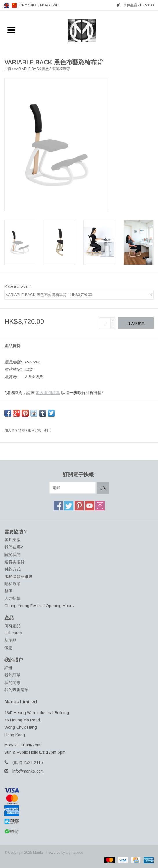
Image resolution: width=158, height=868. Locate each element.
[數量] (105, 323)
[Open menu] (11, 30)
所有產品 (12, 626)
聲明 (8, 591)
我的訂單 (12, 675)
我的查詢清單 (17, 690)
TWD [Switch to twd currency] (55, 5)
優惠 (8, 648)
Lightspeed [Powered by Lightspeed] (75, 853)
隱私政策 (12, 584)
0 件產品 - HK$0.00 (135, 5)
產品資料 (12, 346)
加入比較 (35, 430)
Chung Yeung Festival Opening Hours (39, 606)
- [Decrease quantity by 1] (113, 326)
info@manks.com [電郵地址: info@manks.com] (28, 771)
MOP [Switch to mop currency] (45, 5)
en (7, 5)
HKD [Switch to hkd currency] (34, 5)
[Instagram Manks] (100, 506)
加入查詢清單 (48, 393)
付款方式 (12, 569)
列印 (48, 430)
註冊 (8, 668)
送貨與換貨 (14, 562)
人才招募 (12, 598)
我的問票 (12, 682)
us (14, 5)
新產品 (10, 640)
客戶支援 (12, 540)
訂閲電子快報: (79, 475)
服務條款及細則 (19, 576)
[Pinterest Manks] (79, 506)
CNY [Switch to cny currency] (24, 5)
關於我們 (12, 555)
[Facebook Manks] (58, 506)
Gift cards (13, 633)
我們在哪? (14, 547)
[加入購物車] (136, 323)
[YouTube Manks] (90, 506)
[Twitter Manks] (69, 506)
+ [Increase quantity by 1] (113, 320)
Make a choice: (17, 286)
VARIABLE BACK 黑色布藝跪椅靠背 (42, 69)
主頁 (8, 69)
